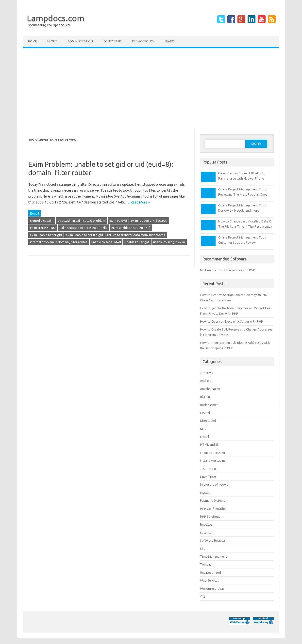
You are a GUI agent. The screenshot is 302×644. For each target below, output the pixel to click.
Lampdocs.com (56, 18)
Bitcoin (205, 397)
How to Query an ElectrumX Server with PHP (232, 321)
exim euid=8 (118, 221)
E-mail (34, 213)
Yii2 (202, 596)
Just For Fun (209, 469)
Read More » (140, 202)
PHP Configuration (213, 509)
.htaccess (207, 373)
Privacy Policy (143, 41)
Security (206, 533)
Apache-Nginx (210, 389)
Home (33, 41)
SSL (202, 549)
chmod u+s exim (42, 221)
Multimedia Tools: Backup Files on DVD (228, 270)
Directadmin (209, 421)
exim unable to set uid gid (84, 235)
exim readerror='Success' (149, 221)
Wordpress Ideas (212, 589)
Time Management (213, 556)
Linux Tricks (208, 477)
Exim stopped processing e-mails (83, 228)
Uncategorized (210, 572)
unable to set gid (137, 242)
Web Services (210, 580)
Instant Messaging (213, 460)
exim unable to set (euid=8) (131, 228)
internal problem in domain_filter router (59, 242)
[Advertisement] (151, 89)
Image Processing (212, 453)
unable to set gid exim (169, 242)
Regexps (206, 524)
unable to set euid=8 (106, 242)
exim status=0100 (43, 228)
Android (206, 381)
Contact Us (112, 41)
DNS (203, 429)
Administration (80, 41)
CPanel (205, 413)
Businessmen (209, 405)
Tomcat (206, 564)
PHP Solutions (210, 516)
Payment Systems (213, 500)
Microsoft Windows (214, 484)
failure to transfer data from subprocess (136, 235)
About (52, 41)
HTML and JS (209, 444)
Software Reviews (213, 540)
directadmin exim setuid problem (81, 221)
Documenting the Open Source (49, 25)
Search (170, 41)
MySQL (205, 493)
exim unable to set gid (46, 235)
